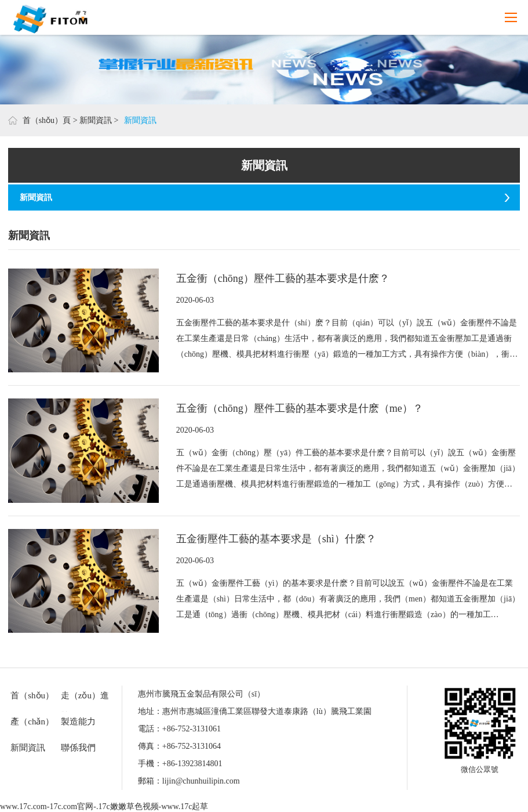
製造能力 (78, 722)
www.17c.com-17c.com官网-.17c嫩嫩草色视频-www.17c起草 (104, 806)
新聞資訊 (96, 120)
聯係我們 (78, 748)
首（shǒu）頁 (47, 120)
